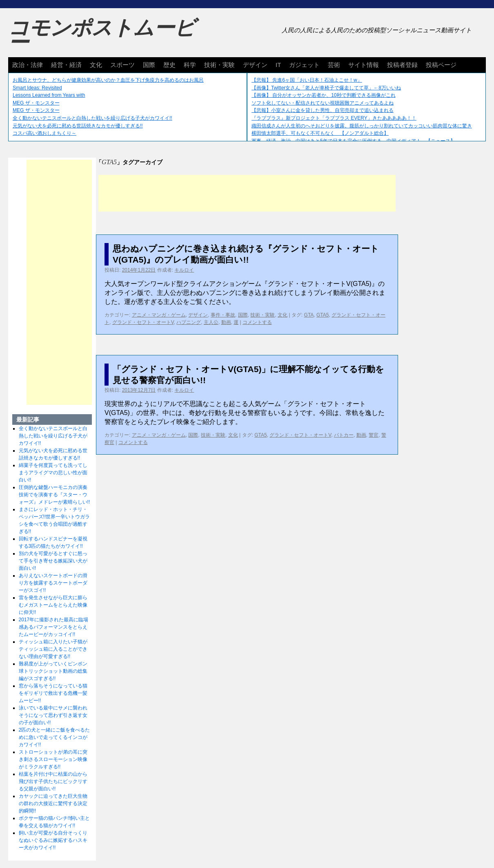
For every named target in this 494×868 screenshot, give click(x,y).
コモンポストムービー (102, 35)
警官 (374, 435)
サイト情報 (364, 65)
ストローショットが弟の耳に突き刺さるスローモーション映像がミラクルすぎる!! (53, 759)
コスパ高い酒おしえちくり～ (45, 133)
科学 (190, 65)
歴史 (169, 65)
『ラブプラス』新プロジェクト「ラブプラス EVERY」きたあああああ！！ (334, 118)
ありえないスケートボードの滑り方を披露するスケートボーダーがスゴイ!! (53, 583)
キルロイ (184, 270)
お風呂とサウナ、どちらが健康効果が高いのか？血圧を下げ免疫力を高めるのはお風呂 (108, 80)
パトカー (344, 435)
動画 (226, 322)
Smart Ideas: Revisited (37, 88)
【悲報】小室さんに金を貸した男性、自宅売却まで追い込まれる (323, 110)
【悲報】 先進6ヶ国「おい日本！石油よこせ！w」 (307, 80)
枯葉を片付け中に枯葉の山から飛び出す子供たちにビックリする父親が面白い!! (53, 781)
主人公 (211, 322)
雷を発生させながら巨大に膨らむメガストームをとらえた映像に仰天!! (53, 605)
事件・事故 (223, 315)
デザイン (255, 65)
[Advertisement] (247, 193)
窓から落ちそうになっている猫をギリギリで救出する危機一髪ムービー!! (53, 693)
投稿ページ (441, 65)
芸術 (334, 65)
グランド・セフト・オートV (143, 322)
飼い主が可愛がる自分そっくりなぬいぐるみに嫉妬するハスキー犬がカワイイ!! (53, 840)
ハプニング (189, 322)
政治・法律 (28, 65)
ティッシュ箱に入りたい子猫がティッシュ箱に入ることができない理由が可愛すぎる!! (53, 649)
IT (278, 65)
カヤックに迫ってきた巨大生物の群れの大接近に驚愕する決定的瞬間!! (53, 803)
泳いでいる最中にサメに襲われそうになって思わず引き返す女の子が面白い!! (53, 715)
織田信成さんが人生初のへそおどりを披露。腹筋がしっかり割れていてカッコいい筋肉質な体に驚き (362, 126)
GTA (309, 315)
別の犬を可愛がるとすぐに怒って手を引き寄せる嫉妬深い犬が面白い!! (53, 561)
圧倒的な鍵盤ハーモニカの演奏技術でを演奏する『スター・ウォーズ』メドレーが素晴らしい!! (55, 495)
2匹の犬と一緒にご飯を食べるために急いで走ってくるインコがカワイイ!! (55, 737)
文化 (96, 65)
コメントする (257, 322)
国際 (149, 65)
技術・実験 (219, 65)
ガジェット (304, 65)
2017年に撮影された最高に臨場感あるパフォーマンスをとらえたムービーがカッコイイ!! (54, 627)
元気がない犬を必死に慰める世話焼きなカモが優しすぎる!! (78, 126)
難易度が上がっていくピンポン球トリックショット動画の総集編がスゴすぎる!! (53, 671)
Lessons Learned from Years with (49, 95)
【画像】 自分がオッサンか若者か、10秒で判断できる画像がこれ (324, 95)
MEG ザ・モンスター (36, 103)
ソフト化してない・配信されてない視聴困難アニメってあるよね (323, 103)
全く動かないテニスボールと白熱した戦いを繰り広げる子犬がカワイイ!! (92, 118)
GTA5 (323, 315)
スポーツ (122, 65)
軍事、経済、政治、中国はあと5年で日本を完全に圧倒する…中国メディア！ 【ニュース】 (353, 141)
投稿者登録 (402, 65)
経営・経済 (66, 65)
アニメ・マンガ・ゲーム (159, 315)
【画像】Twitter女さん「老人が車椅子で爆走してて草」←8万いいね (326, 88)
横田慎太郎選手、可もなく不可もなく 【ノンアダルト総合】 (320, 133)
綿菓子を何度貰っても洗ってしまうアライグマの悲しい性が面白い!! (53, 473)
